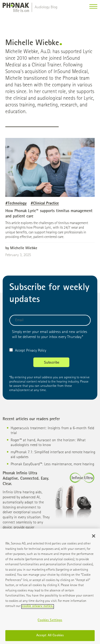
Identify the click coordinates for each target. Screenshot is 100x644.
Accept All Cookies (50, 637)
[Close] (94, 538)
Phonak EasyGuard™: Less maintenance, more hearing (52, 464)
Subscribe (52, 363)
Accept (17, 351)
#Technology (16, 203)
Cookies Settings (50, 622)
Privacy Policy (36, 351)
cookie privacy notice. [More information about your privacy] (38, 608)
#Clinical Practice (45, 203)
